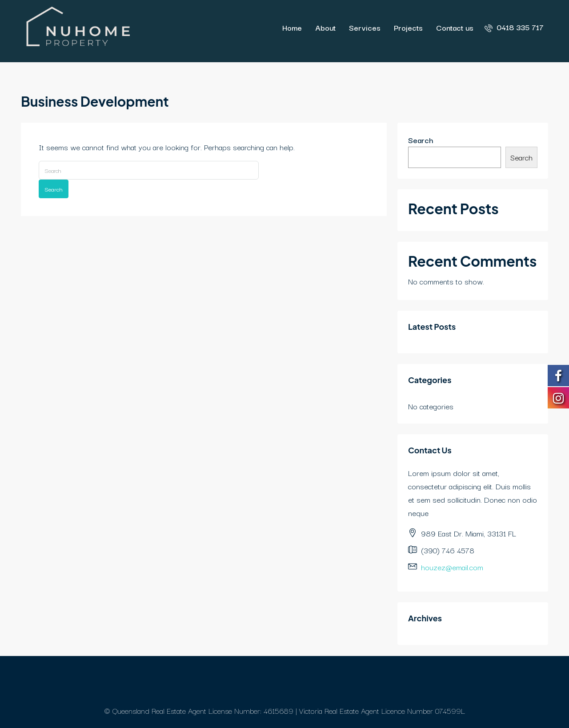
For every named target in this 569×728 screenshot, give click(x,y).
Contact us (455, 27)
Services (365, 27)
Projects (408, 27)
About (325, 27)
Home (292, 27)
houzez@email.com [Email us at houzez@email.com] (452, 567)
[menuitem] (514, 27)
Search (54, 189)
